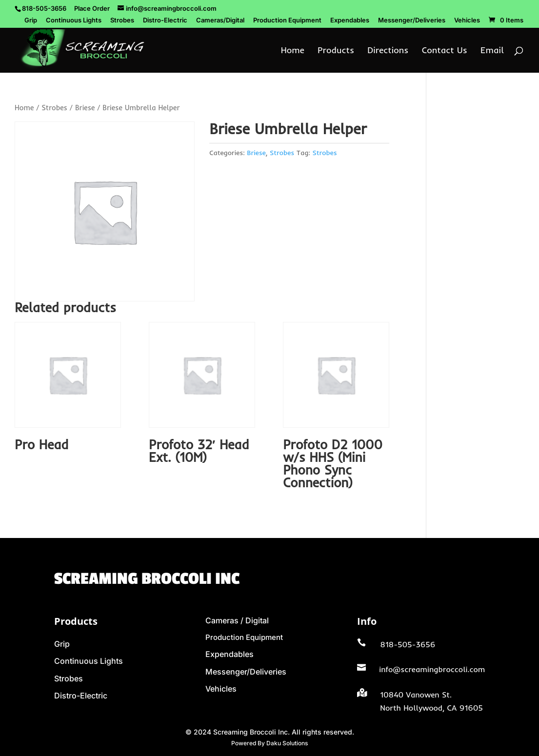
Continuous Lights (74, 20)
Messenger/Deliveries (412, 20)
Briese (85, 108)
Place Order (92, 8)
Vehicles (467, 20)
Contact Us (445, 51)
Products (336, 51)
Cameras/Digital (220, 20)
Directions (388, 51)
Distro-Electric (165, 20)
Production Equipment (287, 20)
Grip (31, 20)
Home (293, 51)
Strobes (122, 20)
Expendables (350, 20)
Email (492, 51)
